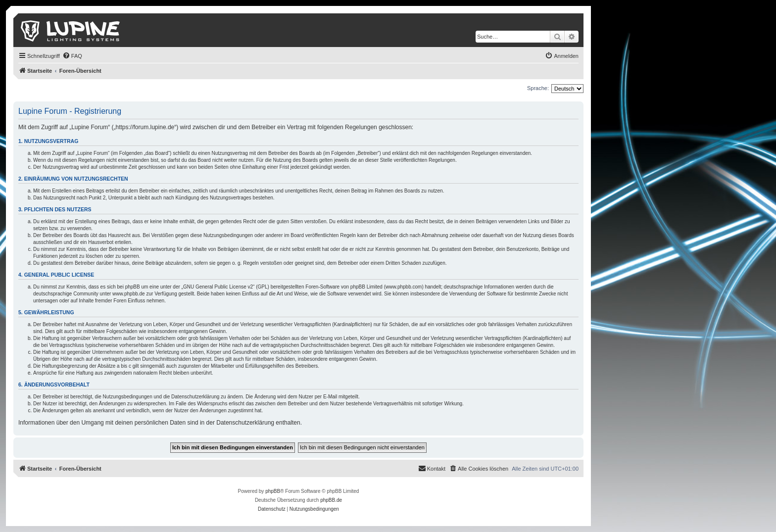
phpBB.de (331, 500)
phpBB (273, 491)
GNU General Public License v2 (218, 287)
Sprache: (538, 88)
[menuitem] (72, 56)
